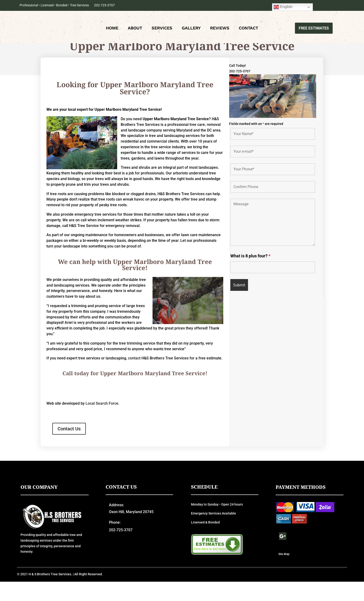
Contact (248, 29)
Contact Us (69, 448)
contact (134, 377)
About (135, 29)
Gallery (191, 29)
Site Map (284, 573)
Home (112, 29)
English (283, 7)
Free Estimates (312, 29)
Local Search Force (102, 423)
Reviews (220, 29)
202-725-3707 (104, 5)
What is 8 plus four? (250, 275)
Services (162, 29)
